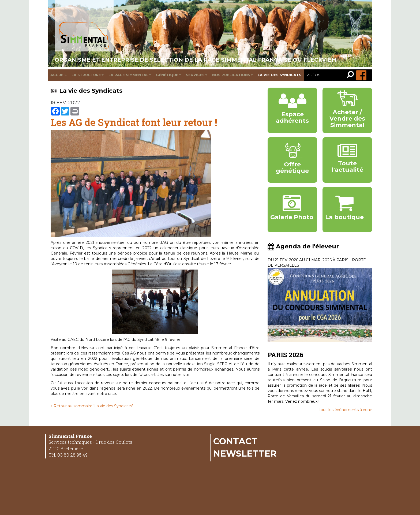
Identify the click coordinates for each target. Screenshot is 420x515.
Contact (235, 441)
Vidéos (313, 75)
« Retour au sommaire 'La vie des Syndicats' (92, 406)
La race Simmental (130, 75)
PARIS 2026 (286, 355)
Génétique (168, 75)
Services (197, 75)
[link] (352, 75)
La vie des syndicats (280, 75)
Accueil (59, 75)
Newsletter (245, 453)
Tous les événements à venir (345, 410)
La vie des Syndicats (87, 91)
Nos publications (232, 75)
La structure (88, 75)
